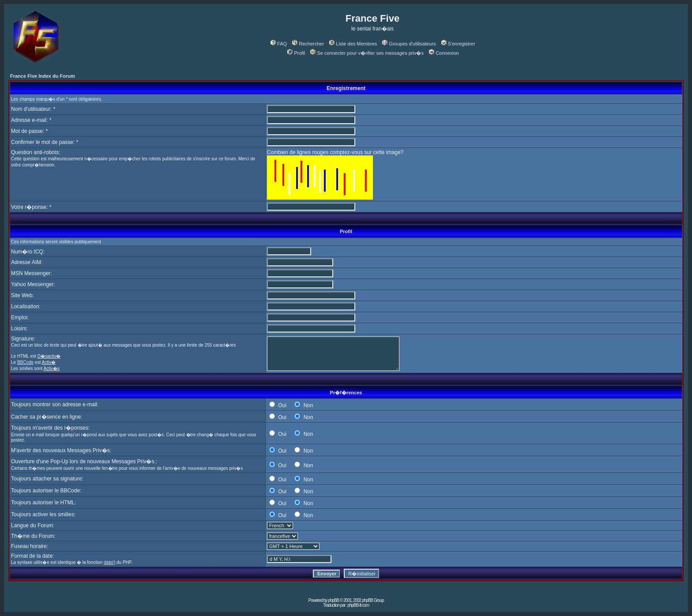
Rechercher (308, 44)
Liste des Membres (353, 44)
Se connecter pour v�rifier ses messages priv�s (367, 53)
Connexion (444, 53)
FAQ (279, 44)
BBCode (25, 362)
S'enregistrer (458, 44)
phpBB (333, 600)
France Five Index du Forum (43, 76)
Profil (296, 53)
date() (109, 562)
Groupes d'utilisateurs (409, 44)
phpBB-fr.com (358, 605)
